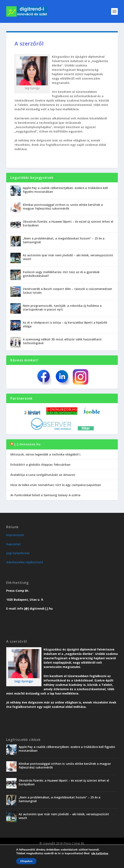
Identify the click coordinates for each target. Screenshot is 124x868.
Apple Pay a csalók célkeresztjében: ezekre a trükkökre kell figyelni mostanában (65, 190)
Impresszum (15, 535)
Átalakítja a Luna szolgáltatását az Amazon (43, 475)
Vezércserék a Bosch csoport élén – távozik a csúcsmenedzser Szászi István (67, 291)
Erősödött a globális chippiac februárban (40, 465)
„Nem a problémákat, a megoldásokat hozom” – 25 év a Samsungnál (64, 240)
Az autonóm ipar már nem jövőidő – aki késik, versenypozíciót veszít (68, 257)
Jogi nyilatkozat (18, 553)
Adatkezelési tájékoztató (25, 562)
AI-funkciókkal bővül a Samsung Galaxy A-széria (45, 495)
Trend (28, 849)
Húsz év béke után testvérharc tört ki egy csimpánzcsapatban (56, 485)
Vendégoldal (72, 849)
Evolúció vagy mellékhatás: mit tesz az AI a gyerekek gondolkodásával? (61, 274)
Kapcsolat (13, 544)
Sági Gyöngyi (24, 681)
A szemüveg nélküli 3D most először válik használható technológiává (62, 341)
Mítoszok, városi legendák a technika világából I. (46, 454)
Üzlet (38, 849)
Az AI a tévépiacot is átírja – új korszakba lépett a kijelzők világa (65, 324)
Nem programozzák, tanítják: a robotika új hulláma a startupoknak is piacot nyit (62, 308)
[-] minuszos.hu (27, 444)
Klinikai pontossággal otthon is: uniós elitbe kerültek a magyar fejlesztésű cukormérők (63, 207)
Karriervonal (53, 849)
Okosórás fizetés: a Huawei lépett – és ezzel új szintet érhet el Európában (68, 223)
